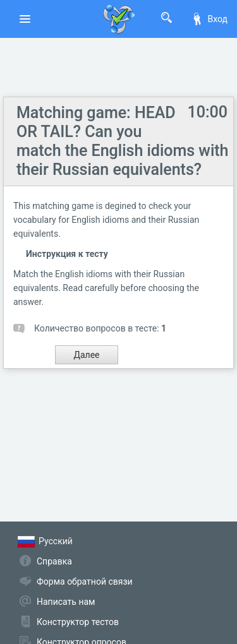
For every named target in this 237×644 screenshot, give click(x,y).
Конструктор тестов (78, 622)
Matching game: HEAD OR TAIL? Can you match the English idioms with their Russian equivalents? (123, 141)
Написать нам (66, 602)
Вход (209, 19)
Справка (54, 561)
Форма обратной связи (85, 581)
